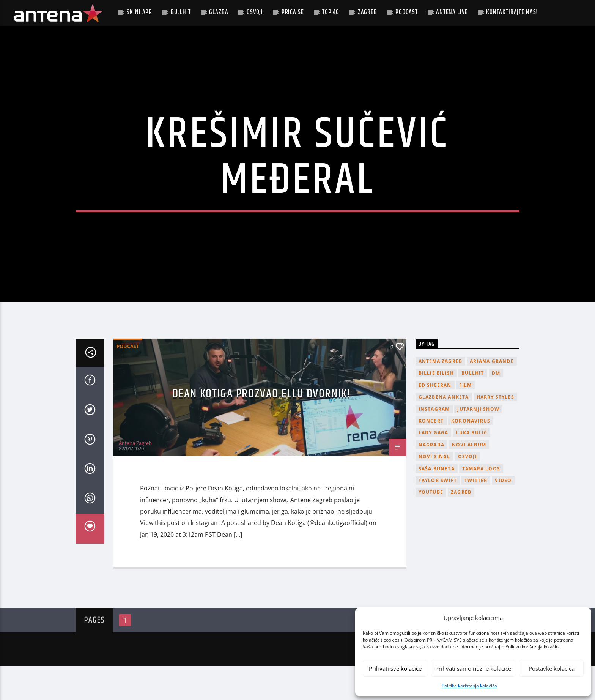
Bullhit (181, 12)
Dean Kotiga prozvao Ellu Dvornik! (262, 428)
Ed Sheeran (435, 419)
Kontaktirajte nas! (512, 12)
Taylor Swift (438, 515)
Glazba (219, 12)
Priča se (293, 12)
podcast (406, 12)
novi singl (434, 491)
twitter (476, 515)
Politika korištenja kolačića (469, 686)
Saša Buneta (437, 503)
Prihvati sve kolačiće (395, 668)
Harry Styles (495, 431)
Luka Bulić (471, 467)
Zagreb (368, 12)
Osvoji (255, 12)
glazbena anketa (444, 431)
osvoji (467, 491)
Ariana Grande (492, 395)
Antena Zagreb (135, 477)
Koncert (431, 455)
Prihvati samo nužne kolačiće (473, 668)
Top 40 (331, 12)
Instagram (434, 443)
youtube (431, 527)
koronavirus (471, 455)
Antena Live (452, 12)
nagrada (431, 479)
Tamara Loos (481, 503)
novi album (469, 479)
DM (496, 408)
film (466, 419)
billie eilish (436, 408)
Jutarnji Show (478, 443)
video (503, 515)
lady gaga (434, 467)
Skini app (139, 12)
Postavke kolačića (552, 668)
